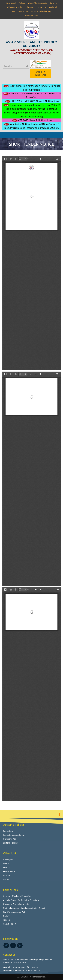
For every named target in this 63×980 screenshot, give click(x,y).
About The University (38, 3)
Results (53, 3)
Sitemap (30, 7)
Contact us (41, 7)
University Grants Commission (17, 904)
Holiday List (8, 860)
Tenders (7, 920)
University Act (9, 839)
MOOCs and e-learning (41, 11)
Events (6, 864)
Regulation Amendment (14, 835)
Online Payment (41, 74)
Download (11, 3)
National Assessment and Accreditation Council (24, 908)
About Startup (32, 16)
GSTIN (6, 879)
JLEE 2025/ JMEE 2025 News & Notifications (31, 101)
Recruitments (9, 872)
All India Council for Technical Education (21, 900)
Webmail (53, 7)
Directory (7, 875)
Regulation (8, 831)
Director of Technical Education (17, 896)
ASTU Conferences (20, 11)
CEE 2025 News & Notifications (32, 120)
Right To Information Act (14, 912)
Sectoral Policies (10, 843)
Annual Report (10, 924)
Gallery (22, 3)
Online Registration (14, 7)
